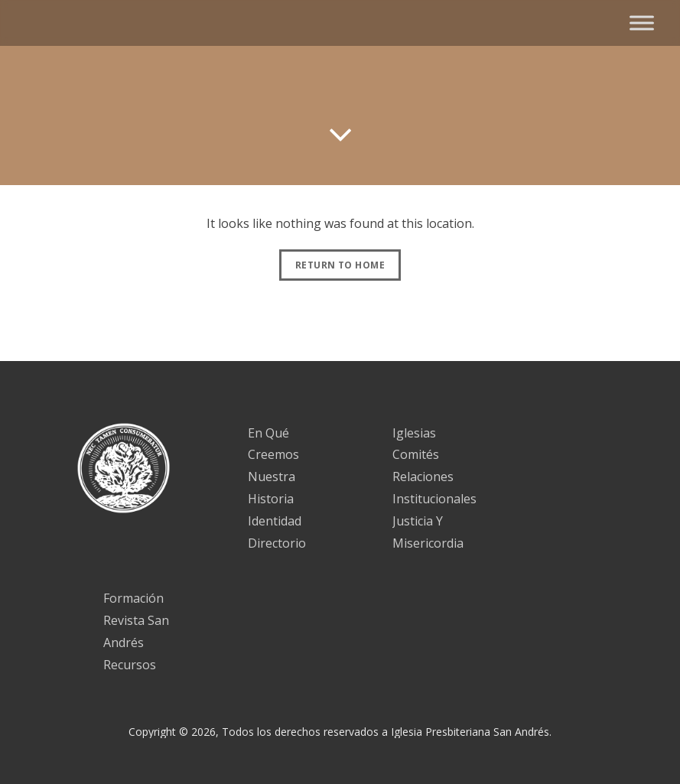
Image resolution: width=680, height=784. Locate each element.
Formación (133, 598)
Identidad (275, 521)
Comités (416, 454)
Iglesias (414, 433)
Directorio (277, 543)
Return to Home (340, 265)
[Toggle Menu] (642, 23)
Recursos (130, 665)
